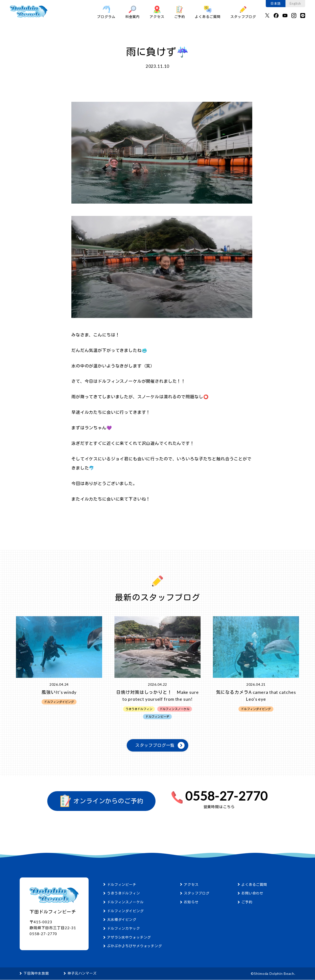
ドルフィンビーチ (122, 885)
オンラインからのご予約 (101, 801)
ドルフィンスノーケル (125, 902)
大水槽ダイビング (122, 920)
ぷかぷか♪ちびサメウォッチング (134, 946)
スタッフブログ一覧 (155, 745)
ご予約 (180, 12)
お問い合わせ (252, 893)
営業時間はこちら (219, 807)
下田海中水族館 (36, 973)
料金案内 (133, 12)
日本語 (276, 3)
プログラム (106, 12)
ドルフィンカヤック (124, 929)
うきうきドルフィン (124, 893)
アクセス (157, 12)
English (295, 3)
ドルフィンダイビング (125, 911)
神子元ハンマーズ (82, 973)
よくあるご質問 (208, 12)
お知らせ (191, 902)
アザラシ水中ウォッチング (129, 937)
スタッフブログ (243, 12)
